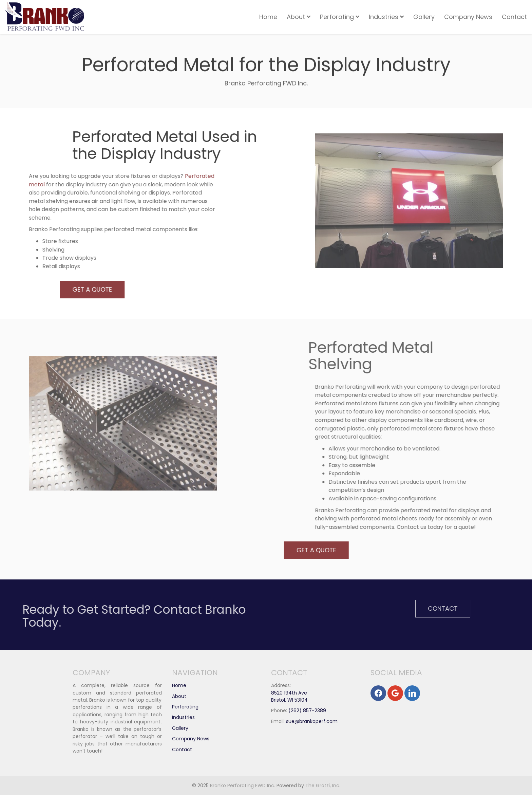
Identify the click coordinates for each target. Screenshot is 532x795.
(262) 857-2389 (307, 710)
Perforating (340, 17)
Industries (386, 17)
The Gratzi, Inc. (323, 785)
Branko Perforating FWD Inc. (243, 785)
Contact (514, 17)
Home (268, 17)
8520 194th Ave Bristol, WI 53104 (289, 696)
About (299, 17)
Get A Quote (71, 289)
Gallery (424, 17)
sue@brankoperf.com (312, 721)
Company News (468, 17)
